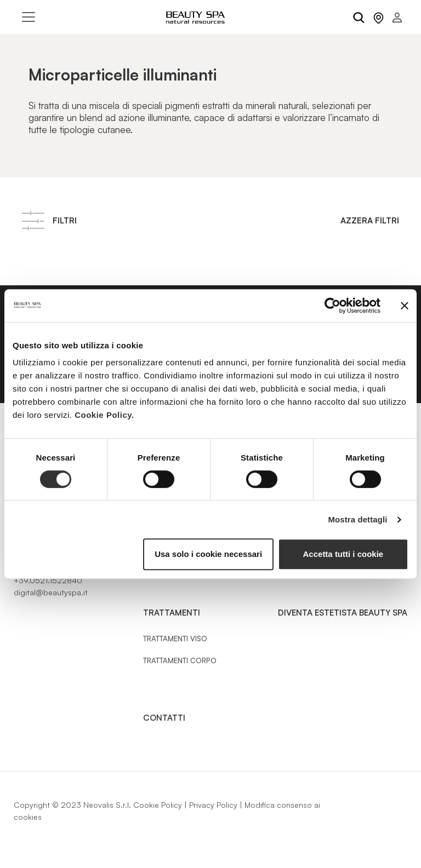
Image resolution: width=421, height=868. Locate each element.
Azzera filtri (370, 220)
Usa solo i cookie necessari (208, 554)
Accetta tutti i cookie (343, 554)
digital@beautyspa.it (51, 592)
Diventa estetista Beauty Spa (343, 613)
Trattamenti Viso (175, 639)
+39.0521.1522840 (48, 580)
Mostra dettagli (357, 519)
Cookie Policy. (104, 415)
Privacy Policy (213, 805)
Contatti (164, 718)
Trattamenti (172, 613)
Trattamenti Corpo (180, 660)
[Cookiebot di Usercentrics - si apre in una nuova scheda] (332, 306)
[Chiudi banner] (405, 306)
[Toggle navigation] (29, 17)
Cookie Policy (158, 805)
